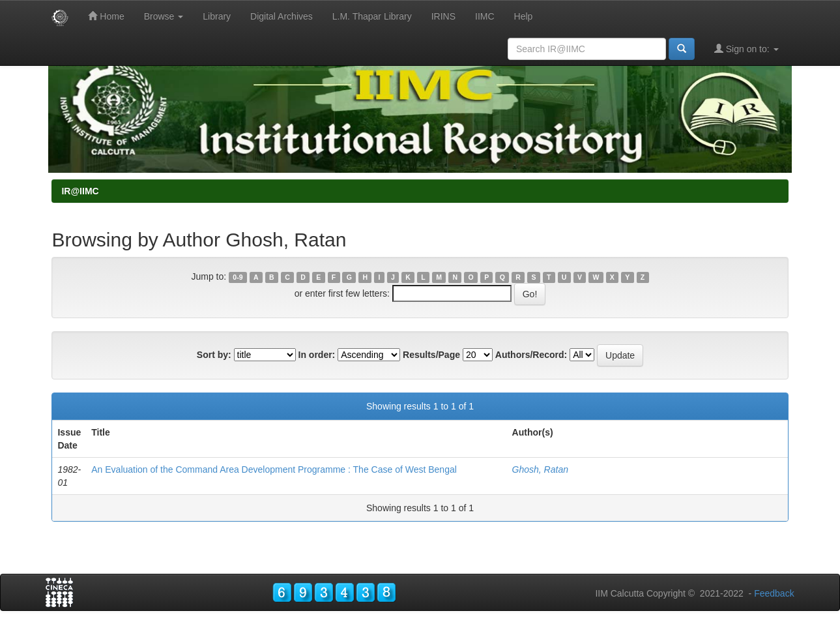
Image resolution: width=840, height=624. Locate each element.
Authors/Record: (531, 355)
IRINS (443, 16)
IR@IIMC (80, 191)
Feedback (774, 593)
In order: (317, 355)
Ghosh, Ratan (540, 469)
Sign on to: (746, 49)
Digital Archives (282, 16)
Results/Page (431, 355)
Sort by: (214, 355)
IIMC (485, 16)
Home (106, 16)
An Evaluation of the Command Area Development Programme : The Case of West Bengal (274, 469)
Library (217, 16)
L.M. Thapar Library (372, 16)
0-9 (238, 277)
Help (524, 16)
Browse (164, 16)
